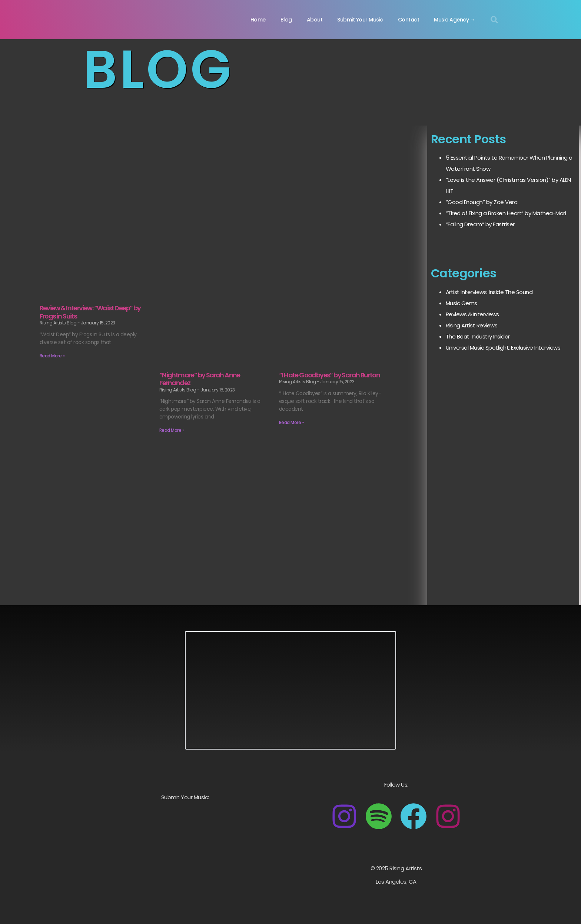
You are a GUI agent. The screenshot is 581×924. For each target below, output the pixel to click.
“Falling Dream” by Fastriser (480, 224)
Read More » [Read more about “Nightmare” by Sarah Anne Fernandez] (172, 430)
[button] (494, 20)
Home (258, 20)
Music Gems (462, 303)
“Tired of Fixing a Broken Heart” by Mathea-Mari (506, 213)
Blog (286, 20)
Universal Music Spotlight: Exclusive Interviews (503, 348)
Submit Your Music (360, 20)
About (315, 20)
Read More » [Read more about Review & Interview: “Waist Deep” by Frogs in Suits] (52, 356)
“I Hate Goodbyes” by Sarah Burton (329, 375)
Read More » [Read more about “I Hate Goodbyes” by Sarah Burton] (292, 422)
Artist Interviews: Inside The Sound (489, 292)
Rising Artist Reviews (472, 325)
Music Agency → (454, 20)
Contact (409, 20)
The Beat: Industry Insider (478, 336)
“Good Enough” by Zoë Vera (482, 202)
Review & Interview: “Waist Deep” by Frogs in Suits (90, 312)
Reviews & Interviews (472, 314)
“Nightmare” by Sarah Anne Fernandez (200, 379)
